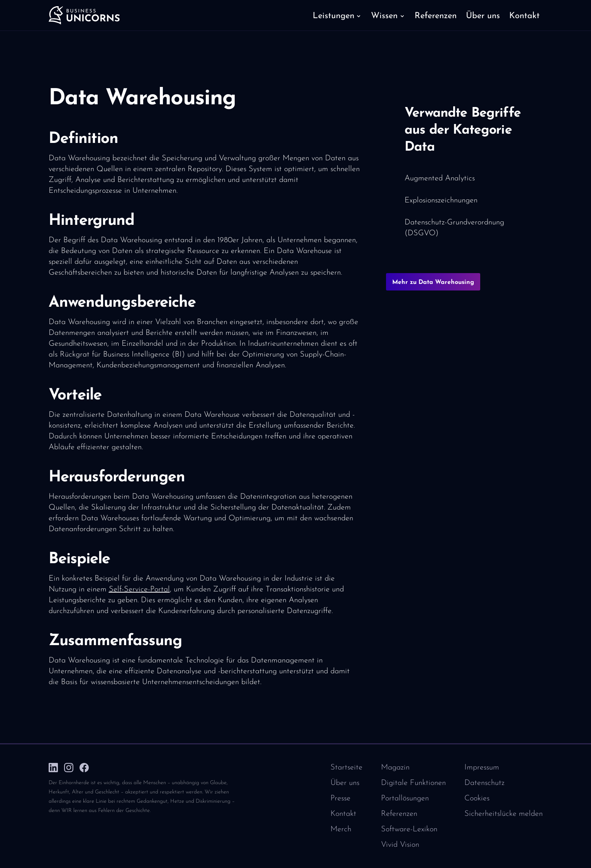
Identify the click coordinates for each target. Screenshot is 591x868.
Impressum (482, 768)
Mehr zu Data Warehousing (433, 282)
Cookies (477, 798)
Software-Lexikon (409, 829)
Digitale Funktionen (413, 783)
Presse (340, 798)
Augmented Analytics (440, 178)
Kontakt (343, 814)
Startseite (346, 768)
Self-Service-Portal (139, 589)
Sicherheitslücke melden (504, 814)
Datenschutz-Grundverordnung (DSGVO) (454, 228)
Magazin (395, 768)
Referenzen (399, 814)
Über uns (345, 783)
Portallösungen (405, 798)
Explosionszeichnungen (441, 200)
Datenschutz (484, 783)
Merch (341, 829)
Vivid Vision (400, 845)
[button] (337, 15)
